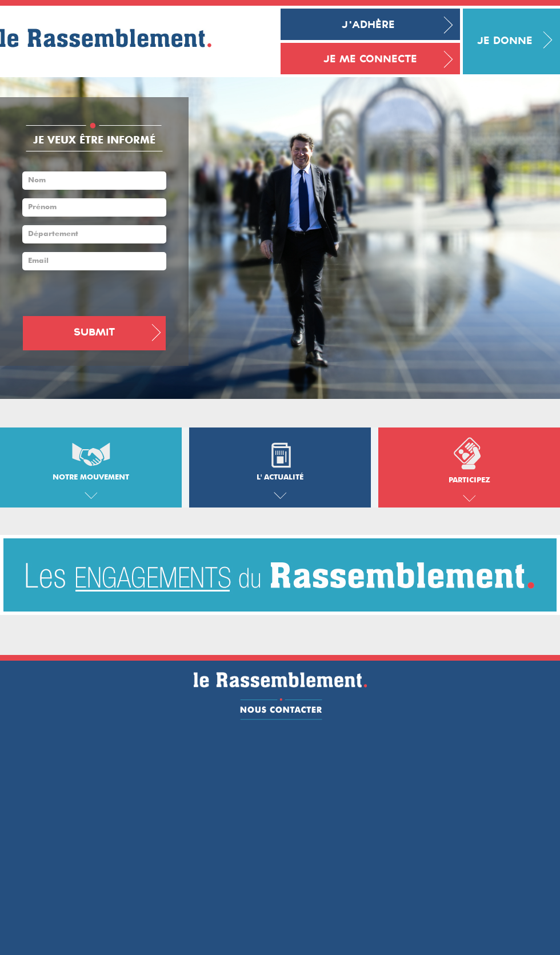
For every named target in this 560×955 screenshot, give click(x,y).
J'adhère (368, 26)
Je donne (505, 42)
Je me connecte (370, 60)
